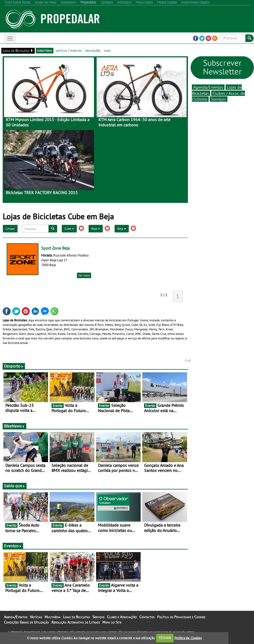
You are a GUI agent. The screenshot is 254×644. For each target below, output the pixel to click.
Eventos (13, 546)
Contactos (147, 617)
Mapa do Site (112, 622)
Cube (69, 229)
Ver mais (84, 275)
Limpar (10, 229)
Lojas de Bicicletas (76, 617)
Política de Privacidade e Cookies (181, 617)
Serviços (219, 99)
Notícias (36, 617)
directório (45, 50)
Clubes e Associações (122, 617)
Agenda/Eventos (208, 87)
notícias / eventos (69, 50)
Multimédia (53, 617)
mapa (107, 50)
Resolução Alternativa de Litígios (76, 622)
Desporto (14, 366)
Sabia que (15, 486)
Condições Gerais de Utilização (26, 622)
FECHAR (165, 638)
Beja (96, 229)
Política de (188, 638)
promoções (93, 50)
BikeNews (14, 426)
